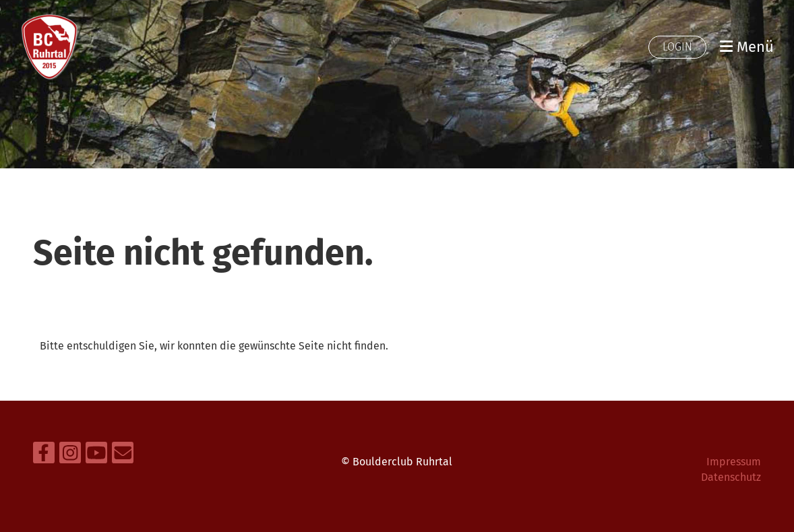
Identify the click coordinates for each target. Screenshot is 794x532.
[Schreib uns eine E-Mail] (123, 456)
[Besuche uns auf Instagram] (70, 456)
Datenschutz (731, 477)
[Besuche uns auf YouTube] (96, 456)
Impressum (734, 462)
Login (677, 47)
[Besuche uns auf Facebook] (44, 456)
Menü (747, 47)
